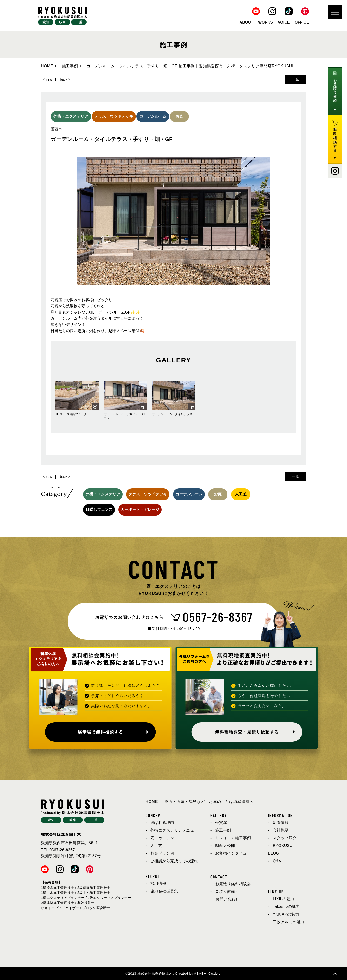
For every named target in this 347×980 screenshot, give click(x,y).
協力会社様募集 (164, 891)
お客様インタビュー (233, 853)
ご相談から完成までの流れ (174, 861)
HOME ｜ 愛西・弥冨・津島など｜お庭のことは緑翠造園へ (200, 802)
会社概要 (281, 830)
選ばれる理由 (162, 823)
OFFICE (302, 22)
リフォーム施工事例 (233, 838)
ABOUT (246, 22)
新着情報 (281, 823)
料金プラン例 (162, 853)
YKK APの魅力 (286, 914)
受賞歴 (221, 823)
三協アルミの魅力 (289, 922)
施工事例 (223, 830)
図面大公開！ (227, 846)
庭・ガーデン (162, 838)
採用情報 (158, 883)
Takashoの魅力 (286, 906)
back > (65, 79)
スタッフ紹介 (285, 838)
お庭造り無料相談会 (233, 884)
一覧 (295, 79)
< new (47, 79)
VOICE (284, 22)
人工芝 (156, 846)
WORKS (265, 22)
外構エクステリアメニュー (174, 830)
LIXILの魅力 (284, 899)
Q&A (277, 861)
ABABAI (201, 974)
